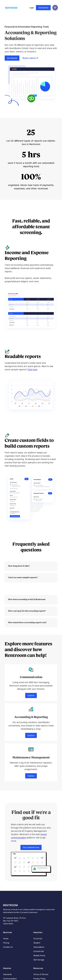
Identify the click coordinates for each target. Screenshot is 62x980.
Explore (31, 695)
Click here (32, 370)
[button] (55, 8)
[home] (11, 8)
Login (32, 8)
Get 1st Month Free (31, 847)
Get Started (43, 8)
